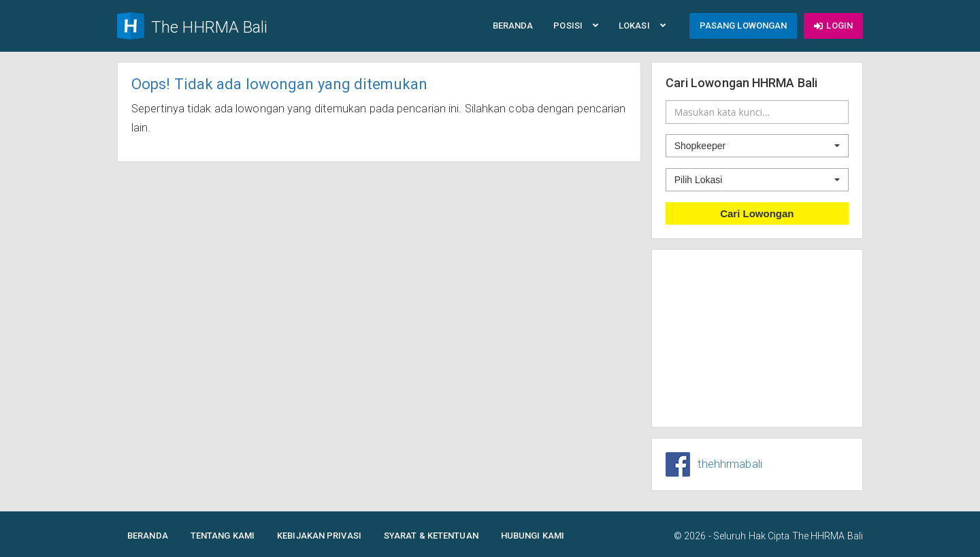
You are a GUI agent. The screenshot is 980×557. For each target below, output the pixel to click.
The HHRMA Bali (828, 536)
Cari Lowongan (757, 213)
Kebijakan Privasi (319, 536)
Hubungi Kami (533, 536)
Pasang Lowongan (744, 26)
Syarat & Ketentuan (431, 536)
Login (833, 26)
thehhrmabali (730, 464)
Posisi (576, 26)
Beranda (513, 26)
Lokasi (642, 26)
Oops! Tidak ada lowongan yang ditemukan (279, 84)
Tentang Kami (223, 536)
